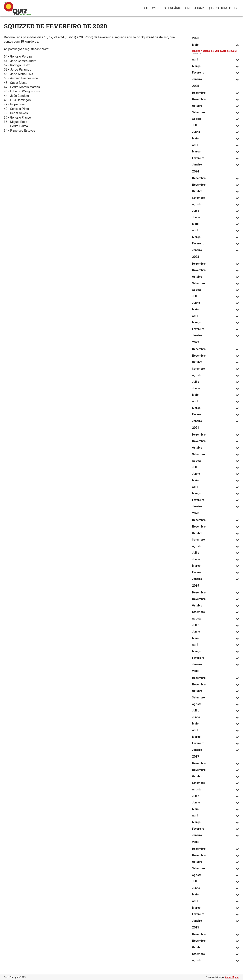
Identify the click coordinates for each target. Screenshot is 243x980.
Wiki (155, 8)
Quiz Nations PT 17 (222, 8)
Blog (144, 8)
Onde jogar (194, 8)
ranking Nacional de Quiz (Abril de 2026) (214, 51)
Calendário (172, 8)
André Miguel (232, 977)
